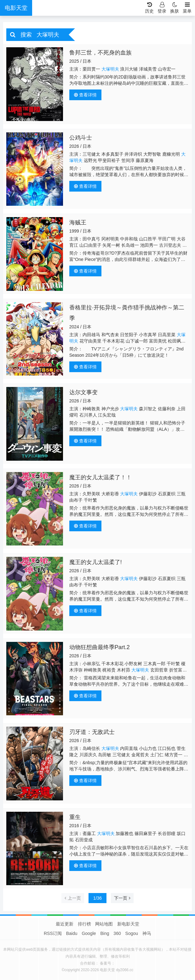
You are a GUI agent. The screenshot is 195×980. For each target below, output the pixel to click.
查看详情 (85, 95)
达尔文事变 (83, 392)
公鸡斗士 (81, 138)
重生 (75, 817)
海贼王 (78, 222)
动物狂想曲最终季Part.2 (100, 647)
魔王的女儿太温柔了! (96, 562)
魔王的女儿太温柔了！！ (100, 477)
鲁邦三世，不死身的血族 (100, 53)
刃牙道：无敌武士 (92, 732)
